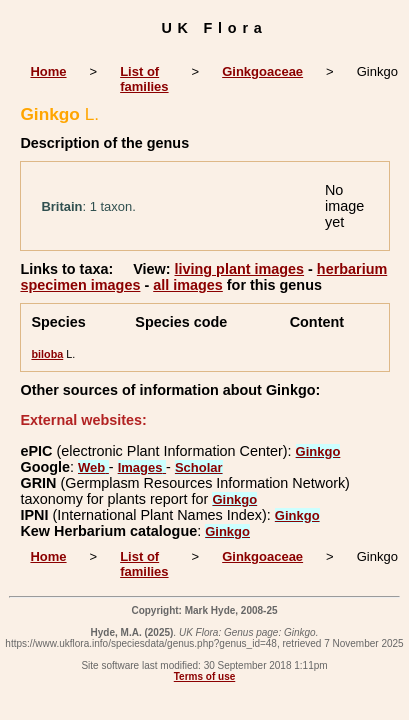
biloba (47, 354)
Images (142, 467)
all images (188, 285)
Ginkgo (318, 451)
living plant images (240, 269)
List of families (144, 79)
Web (93, 467)
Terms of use (205, 676)
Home (48, 71)
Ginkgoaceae (262, 71)
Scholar (199, 467)
